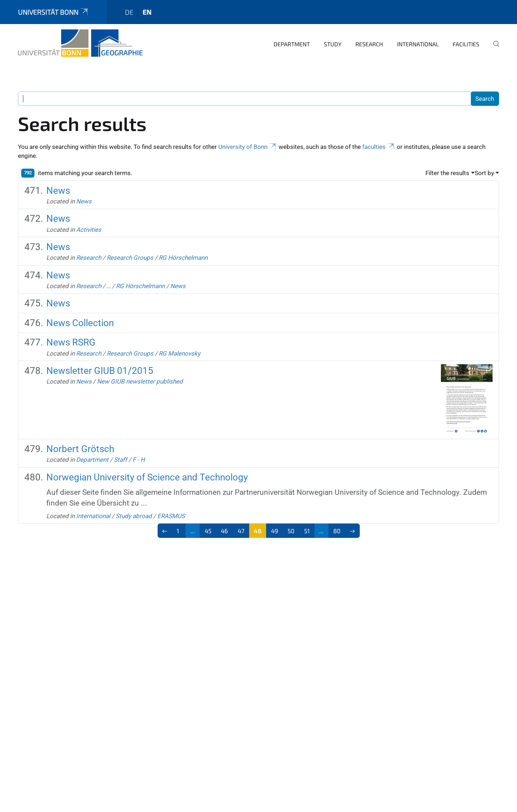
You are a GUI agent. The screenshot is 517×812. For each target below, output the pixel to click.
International (418, 44)
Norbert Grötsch (80, 449)
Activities (89, 230)
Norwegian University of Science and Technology (147, 477)
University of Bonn (248, 147)
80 (337, 531)
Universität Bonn (53, 12)
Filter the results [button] (447, 173)
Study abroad (134, 516)
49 (275, 531)
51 (307, 531)
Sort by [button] (484, 173)
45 (208, 531)
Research (369, 44)
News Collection (80, 323)
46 (224, 531)
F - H (139, 460)
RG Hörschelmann (183, 258)
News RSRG (71, 342)
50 (291, 531)
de (129, 12)
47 (241, 531)
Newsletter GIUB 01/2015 (100, 371)
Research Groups (130, 258)
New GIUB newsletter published (140, 381)
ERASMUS (171, 516)
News (58, 191)
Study (333, 44)
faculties (379, 147)
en (147, 12)
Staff (120, 460)
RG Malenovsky (180, 353)
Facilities (466, 44)
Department (292, 44)
